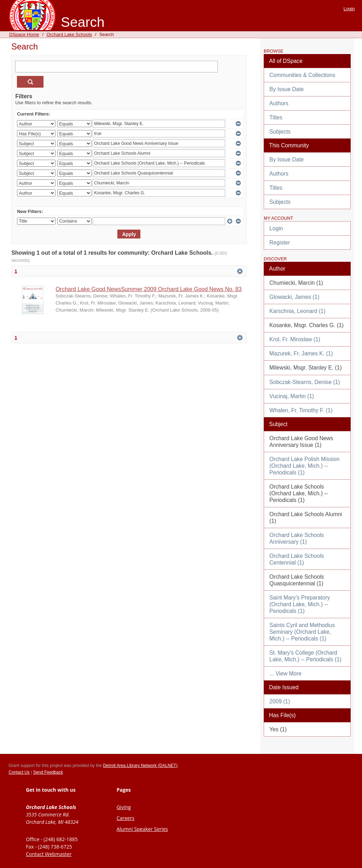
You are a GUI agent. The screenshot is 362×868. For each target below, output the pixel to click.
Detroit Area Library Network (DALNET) (140, 766)
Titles (276, 117)
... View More (285, 674)
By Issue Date (287, 89)
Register (280, 243)
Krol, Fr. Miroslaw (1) (295, 339)
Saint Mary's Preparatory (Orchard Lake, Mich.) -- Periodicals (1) (300, 604)
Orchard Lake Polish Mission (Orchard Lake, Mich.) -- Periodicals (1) (304, 466)
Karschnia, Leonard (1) (297, 311)
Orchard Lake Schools (69, 34)
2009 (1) (280, 701)
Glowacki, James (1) (294, 297)
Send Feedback (48, 772)
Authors (279, 103)
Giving (124, 807)
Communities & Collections (302, 75)
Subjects (280, 132)
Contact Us (19, 772)
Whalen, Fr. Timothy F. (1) (301, 410)
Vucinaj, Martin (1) (292, 396)
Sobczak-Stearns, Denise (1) (305, 382)
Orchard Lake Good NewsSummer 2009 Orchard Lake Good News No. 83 (148, 289)
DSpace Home (24, 34)
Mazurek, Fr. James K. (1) (301, 353)
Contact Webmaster (49, 854)
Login (349, 9)
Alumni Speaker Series (142, 829)
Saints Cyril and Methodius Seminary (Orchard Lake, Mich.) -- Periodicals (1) (302, 632)
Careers (125, 818)
